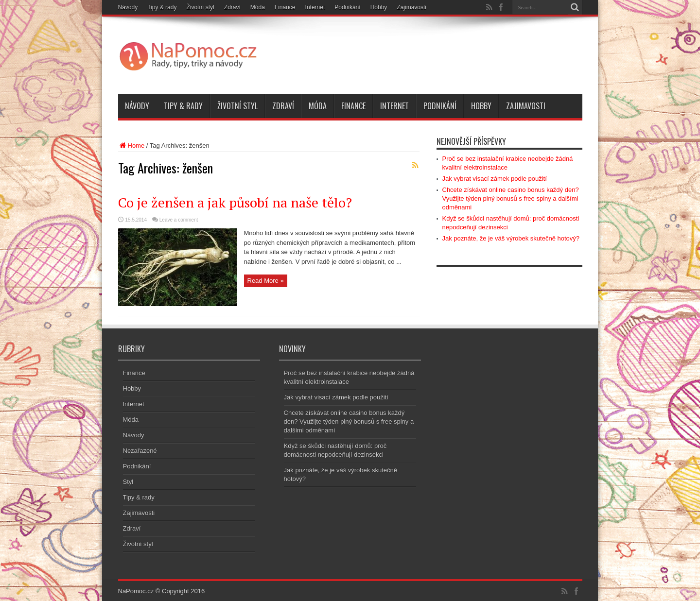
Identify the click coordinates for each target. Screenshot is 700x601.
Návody (128, 7)
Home (131, 146)
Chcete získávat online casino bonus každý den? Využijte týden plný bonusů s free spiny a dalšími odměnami (511, 198)
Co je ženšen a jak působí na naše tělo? (235, 202)
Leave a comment (179, 220)
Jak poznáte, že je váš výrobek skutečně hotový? (511, 238)
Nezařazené (140, 451)
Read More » (266, 281)
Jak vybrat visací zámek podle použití (495, 179)
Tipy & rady (162, 7)
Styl (128, 482)
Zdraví (232, 7)
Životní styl (200, 7)
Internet (315, 7)
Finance (285, 7)
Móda (258, 7)
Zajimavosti (411, 7)
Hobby (379, 7)
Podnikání (347, 7)
